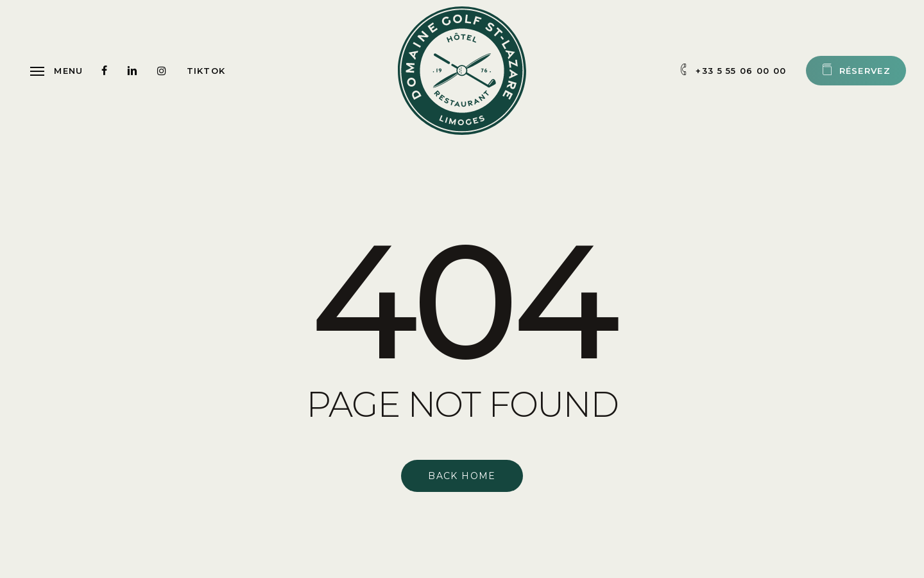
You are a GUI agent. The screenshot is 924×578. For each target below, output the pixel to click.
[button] (57, 71)
